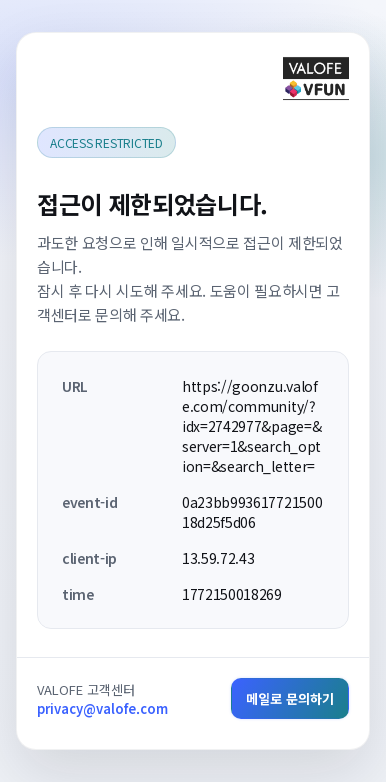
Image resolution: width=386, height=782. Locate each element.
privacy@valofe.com (102, 708)
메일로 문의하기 (290, 698)
